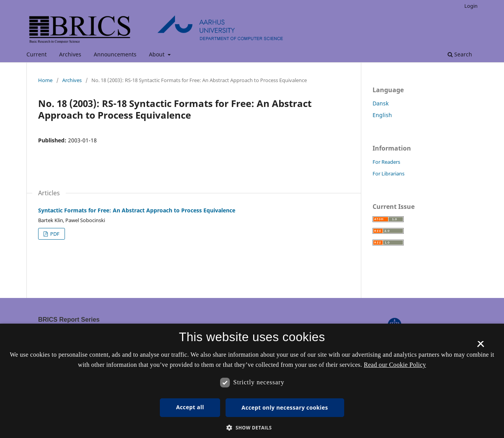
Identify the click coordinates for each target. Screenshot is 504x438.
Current (37, 54)
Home (45, 80)
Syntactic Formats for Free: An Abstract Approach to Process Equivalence (137, 210)
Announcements (115, 54)
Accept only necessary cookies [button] (285, 407)
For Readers (386, 162)
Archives (70, 54)
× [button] (480, 347)
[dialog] (252, 381)
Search (460, 54)
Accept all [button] (190, 407)
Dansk (381, 103)
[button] (252, 428)
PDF (54, 234)
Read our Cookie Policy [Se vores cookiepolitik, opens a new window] (395, 365)
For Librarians (388, 173)
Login (471, 6)
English (382, 115)
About (157, 54)
